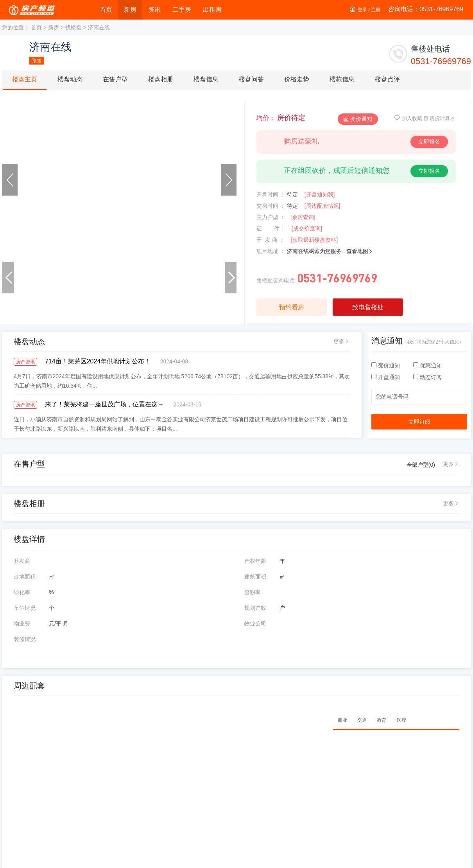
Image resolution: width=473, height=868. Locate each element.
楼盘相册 (161, 79)
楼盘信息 (206, 79)
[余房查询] (303, 217)
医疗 (401, 720)
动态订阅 (427, 377)
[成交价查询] (307, 228)
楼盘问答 (251, 79)
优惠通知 (427, 365)
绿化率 (22, 592)
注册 (376, 10)
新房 (130, 10)
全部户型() (421, 465)
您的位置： (16, 27)
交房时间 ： (271, 206)
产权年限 (255, 561)
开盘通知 (386, 377)
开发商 (22, 561)
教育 (382, 720)
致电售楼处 (368, 307)
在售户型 (115, 79)
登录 (362, 10)
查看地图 (360, 251)
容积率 (253, 592)
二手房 (182, 10)
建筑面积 (255, 577)
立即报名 (429, 142)
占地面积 (25, 577)
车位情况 (25, 608)
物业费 (22, 624)
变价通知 (358, 119)
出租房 (212, 10)
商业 (342, 720)
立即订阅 (419, 422)
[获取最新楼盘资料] (314, 240)
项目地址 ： (271, 251)
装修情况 (25, 639)
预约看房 (292, 307)
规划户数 (255, 608)
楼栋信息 (342, 79)
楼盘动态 (70, 79)
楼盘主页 (25, 79)
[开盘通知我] (320, 194)
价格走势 (297, 79)
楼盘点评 (387, 79)
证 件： (271, 228)
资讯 (154, 10)
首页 (106, 10)
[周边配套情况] (322, 206)
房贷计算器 (439, 118)
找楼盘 (73, 27)
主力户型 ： (271, 217)
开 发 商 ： (271, 240)
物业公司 (255, 624)
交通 (362, 720)
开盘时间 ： (271, 194)
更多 (339, 341)
